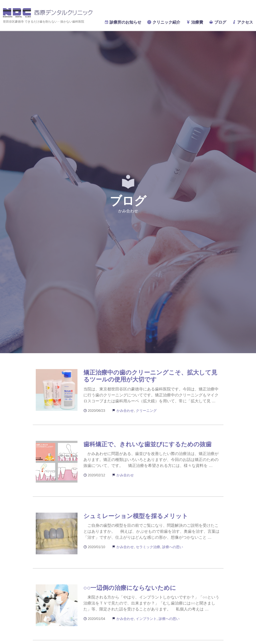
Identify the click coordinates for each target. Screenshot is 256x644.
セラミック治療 (148, 547)
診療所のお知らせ (123, 22)
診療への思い (173, 547)
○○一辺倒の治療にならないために (130, 588)
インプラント (146, 619)
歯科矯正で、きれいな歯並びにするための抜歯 (147, 444)
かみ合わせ (125, 411)
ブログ (218, 22)
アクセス (243, 22)
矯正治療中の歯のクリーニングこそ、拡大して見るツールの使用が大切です (150, 376)
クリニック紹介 (164, 22)
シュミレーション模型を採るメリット (136, 516)
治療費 (195, 22)
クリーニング (146, 411)
